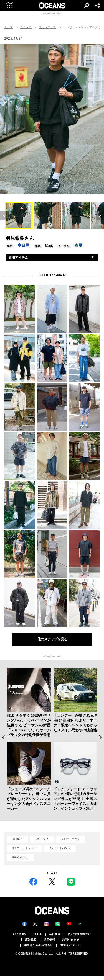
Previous (3, 737)
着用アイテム (18, 258)
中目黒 (24, 245)
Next (101, 737)
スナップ (26, 27)
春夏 (78, 245)
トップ (8, 27)
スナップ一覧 (47, 27)
